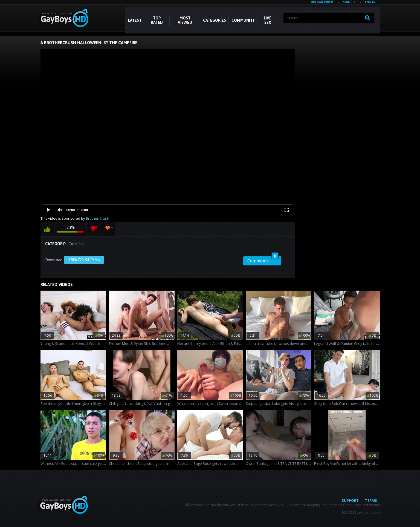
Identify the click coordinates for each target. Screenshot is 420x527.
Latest (135, 20)
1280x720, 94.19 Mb (84, 260)
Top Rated (157, 20)
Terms (371, 500)
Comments (263, 260)
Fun (81, 244)
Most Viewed (185, 20)
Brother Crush (98, 218)
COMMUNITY (243, 20)
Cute (73, 244)
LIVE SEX (268, 20)
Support (350, 500)
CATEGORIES (215, 20)
